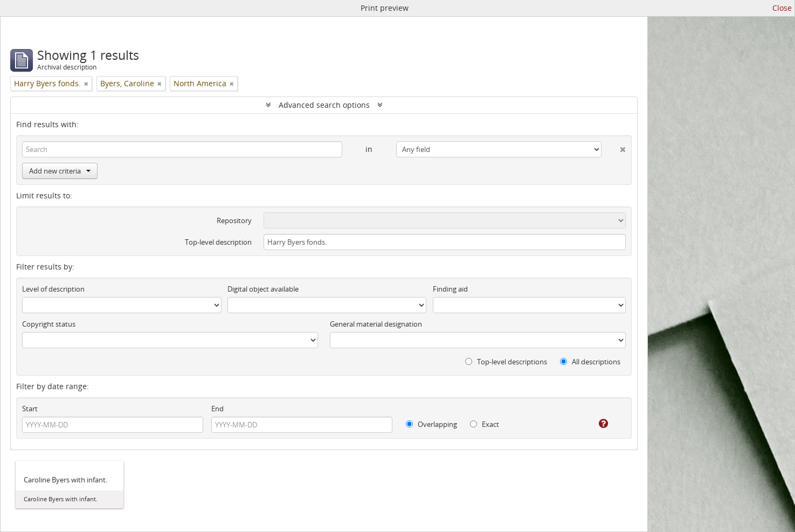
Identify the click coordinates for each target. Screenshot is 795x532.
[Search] (182, 149)
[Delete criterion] (614, 147)
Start (30, 409)
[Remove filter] (86, 84)
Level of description (53, 289)
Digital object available (263, 289)
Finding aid (450, 289)
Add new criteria (60, 171)
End (217, 409)
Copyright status (49, 324)
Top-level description (218, 242)
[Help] (596, 424)
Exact (485, 424)
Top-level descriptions (506, 362)
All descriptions (590, 362)
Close (782, 8)
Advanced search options (324, 105)
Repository (234, 220)
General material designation (376, 324)
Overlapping (431, 424)
